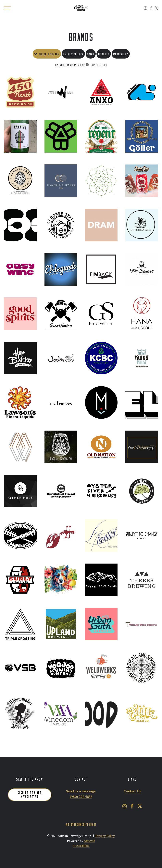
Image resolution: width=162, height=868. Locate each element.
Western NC (121, 54)
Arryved (89, 841)
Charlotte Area (73, 54)
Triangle (104, 54)
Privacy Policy (105, 836)
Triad (91, 54)
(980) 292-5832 (81, 797)
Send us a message (81, 791)
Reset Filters (99, 65)
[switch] (8, 8)
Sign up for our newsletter (30, 794)
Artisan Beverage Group (81, 8)
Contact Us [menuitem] (132, 791)
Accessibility (81, 846)
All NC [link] (81, 65)
